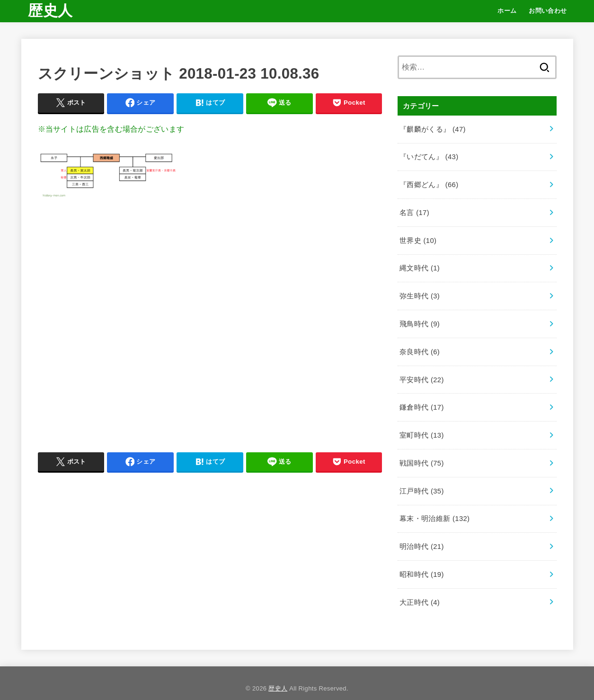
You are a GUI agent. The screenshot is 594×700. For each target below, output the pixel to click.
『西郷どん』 (429, 183)
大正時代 (420, 592)
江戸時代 (421, 483)
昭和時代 (421, 565)
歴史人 (50, 11)
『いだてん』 (429, 156)
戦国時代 (421, 456)
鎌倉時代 (421, 401)
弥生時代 (420, 292)
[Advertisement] (210, 322)
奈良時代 (420, 347)
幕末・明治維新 (434, 510)
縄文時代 (420, 265)
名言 (414, 210)
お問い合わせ (548, 11)
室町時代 (421, 428)
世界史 (418, 238)
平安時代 (421, 374)
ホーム (507, 11)
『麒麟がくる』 (432, 128)
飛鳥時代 (420, 319)
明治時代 (421, 538)
